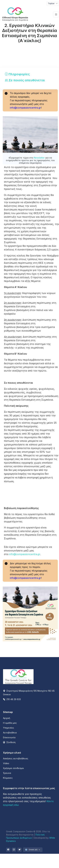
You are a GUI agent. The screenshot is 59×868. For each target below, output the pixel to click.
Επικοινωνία (9, 737)
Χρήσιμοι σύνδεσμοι (13, 768)
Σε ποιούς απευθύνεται (25, 80)
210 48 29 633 (12, 699)
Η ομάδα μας (10, 723)
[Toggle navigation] (53, 4)
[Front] (15, 14)
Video (6, 763)
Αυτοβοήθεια (10, 733)
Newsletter (40, 158)
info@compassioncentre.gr (25, 108)
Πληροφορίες (17, 74)
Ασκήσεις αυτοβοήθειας (16, 758)
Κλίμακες (8, 778)
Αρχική (7, 718)
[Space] (18, 676)
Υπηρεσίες (9, 728)
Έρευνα (7, 773)
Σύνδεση (9, 742)
